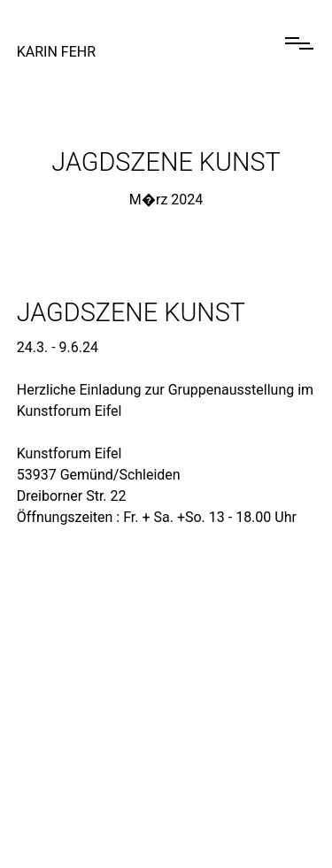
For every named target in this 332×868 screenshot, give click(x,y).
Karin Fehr (56, 52)
